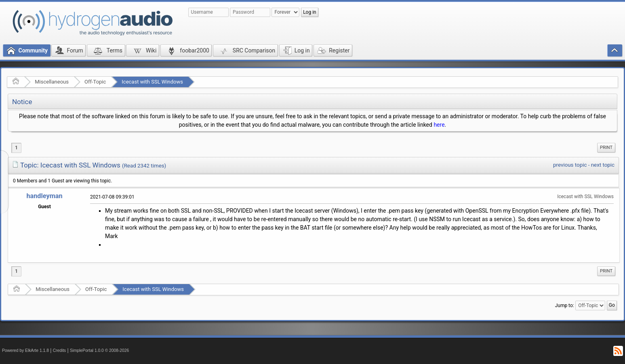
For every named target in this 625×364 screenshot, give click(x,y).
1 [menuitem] (16, 148)
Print (606, 147)
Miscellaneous (52, 82)
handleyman (44, 196)
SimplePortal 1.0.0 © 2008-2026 (99, 350)
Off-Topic (95, 82)
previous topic (570, 165)
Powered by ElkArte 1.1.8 (25, 350)
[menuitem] (606, 148)
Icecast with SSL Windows (152, 82)
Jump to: (565, 305)
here (439, 125)
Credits (60, 350)
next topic (603, 165)
